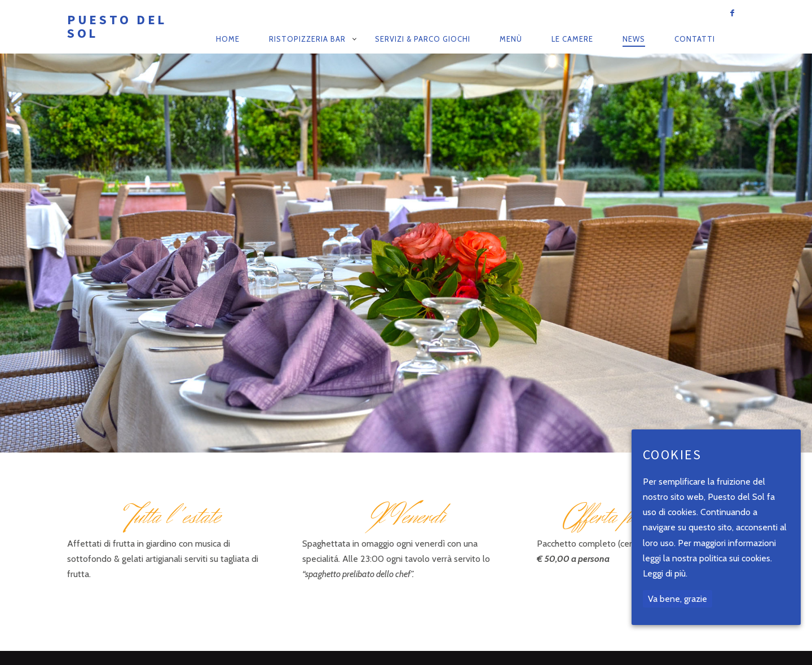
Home (228, 39)
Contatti (695, 39)
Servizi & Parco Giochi (423, 39)
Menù (511, 39)
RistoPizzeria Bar (307, 39)
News (634, 39)
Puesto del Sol (117, 26)
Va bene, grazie (678, 599)
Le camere (572, 39)
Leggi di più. (665, 573)
